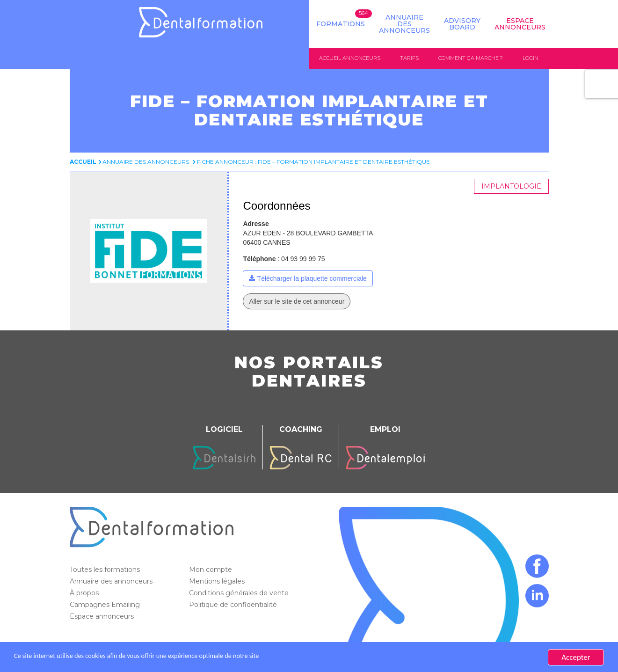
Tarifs (409, 58)
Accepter (576, 657)
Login (531, 58)
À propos (85, 593)
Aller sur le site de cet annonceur (297, 302)
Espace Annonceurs (520, 24)
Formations (341, 24)
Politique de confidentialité (234, 605)
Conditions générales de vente (240, 593)
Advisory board (462, 24)
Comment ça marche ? (471, 58)
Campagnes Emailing (106, 605)
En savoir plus (330, 657)
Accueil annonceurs (350, 58)
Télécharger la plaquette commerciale (312, 279)
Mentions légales (218, 582)
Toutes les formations (106, 570)
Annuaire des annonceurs (404, 24)
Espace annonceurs (103, 617)
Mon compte (211, 570)
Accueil (83, 162)
